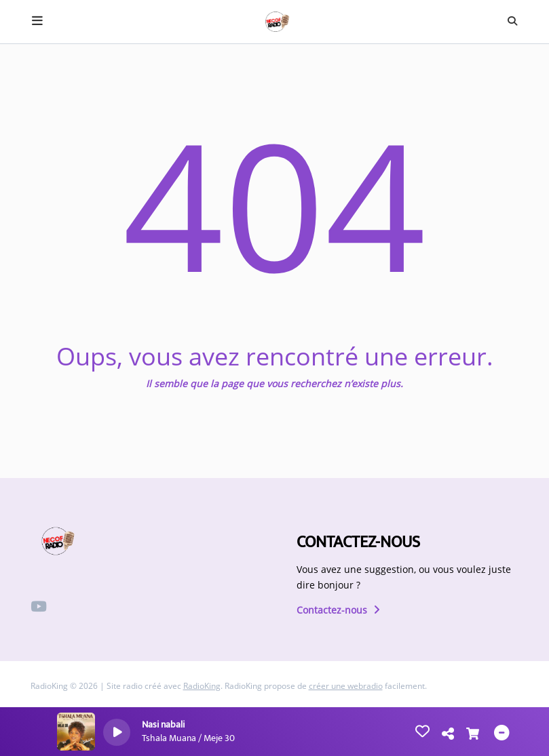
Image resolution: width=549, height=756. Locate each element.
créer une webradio (346, 686)
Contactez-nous (338, 610)
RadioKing (202, 686)
